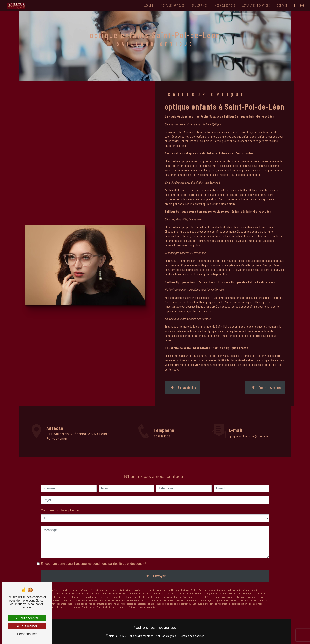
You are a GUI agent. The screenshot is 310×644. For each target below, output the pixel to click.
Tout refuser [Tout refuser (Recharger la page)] (27, 626)
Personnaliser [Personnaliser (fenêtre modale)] (27, 634)
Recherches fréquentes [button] (155, 627)
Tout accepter (27, 618)
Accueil (147, 5)
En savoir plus (184, 387)
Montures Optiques (171, 5)
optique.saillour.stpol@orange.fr (249, 428)
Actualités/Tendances (254, 5)
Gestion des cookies (192, 635)
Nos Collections (223, 5)
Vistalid (113, 635)
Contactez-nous (264, 387)
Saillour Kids (198, 5)
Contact (280, 5)
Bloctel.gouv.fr (89, 600)
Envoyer (160, 568)
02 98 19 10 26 (162, 442)
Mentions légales (166, 635)
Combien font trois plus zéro (61, 502)
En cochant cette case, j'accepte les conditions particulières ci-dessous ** (94, 556)
